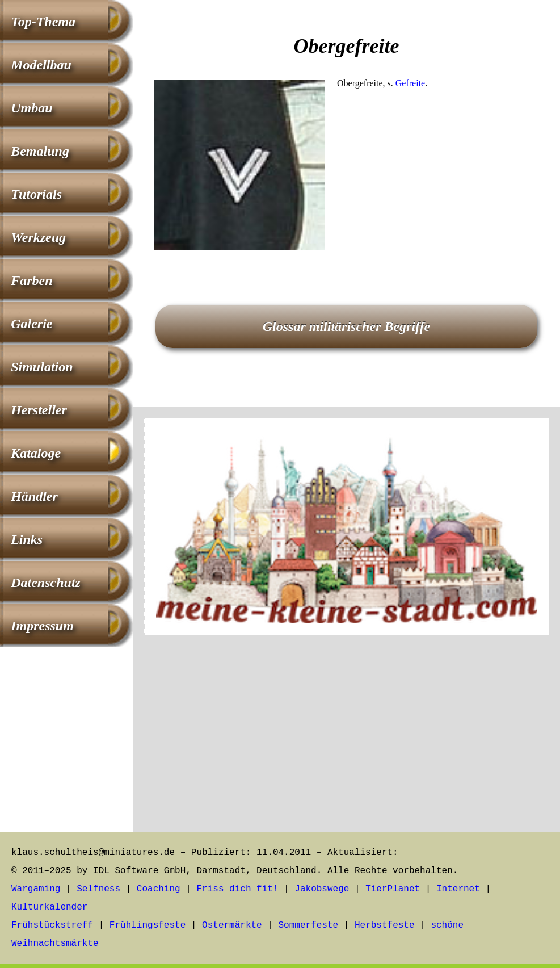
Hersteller (39, 410)
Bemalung (40, 151)
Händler (34, 496)
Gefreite (410, 83)
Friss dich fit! (237, 889)
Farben (31, 280)
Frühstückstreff (52, 925)
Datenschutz (46, 583)
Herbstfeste (385, 925)
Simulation (42, 367)
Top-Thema (43, 22)
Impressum (42, 626)
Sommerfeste (309, 925)
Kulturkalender (49, 907)
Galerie (31, 324)
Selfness (98, 889)
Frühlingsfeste (148, 925)
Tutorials (36, 194)
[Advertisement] (346, 342)
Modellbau (41, 65)
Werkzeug (38, 237)
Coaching (159, 889)
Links (27, 539)
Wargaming (36, 889)
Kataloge (36, 453)
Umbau (31, 108)
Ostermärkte (232, 925)
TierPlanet (393, 889)
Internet (458, 889)
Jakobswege (322, 889)
